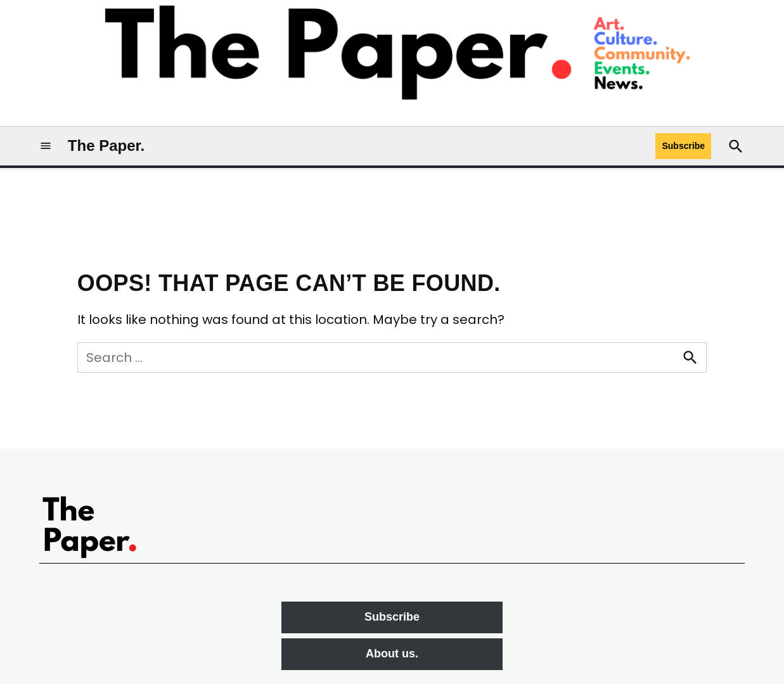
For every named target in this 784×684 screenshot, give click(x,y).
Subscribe (683, 146)
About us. (392, 654)
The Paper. (106, 145)
